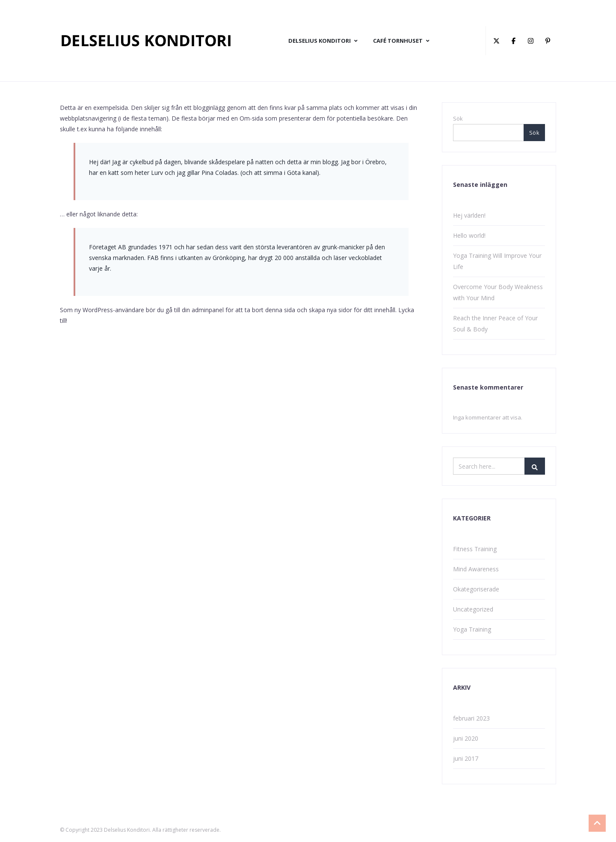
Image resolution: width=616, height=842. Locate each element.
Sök (458, 118)
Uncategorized (473, 609)
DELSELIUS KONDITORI (323, 41)
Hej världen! (469, 215)
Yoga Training (472, 629)
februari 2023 (471, 718)
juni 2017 (466, 758)
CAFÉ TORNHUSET (401, 41)
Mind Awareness (476, 569)
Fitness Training (475, 549)
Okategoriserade (476, 589)
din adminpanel (203, 310)
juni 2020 (466, 738)
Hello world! (469, 235)
